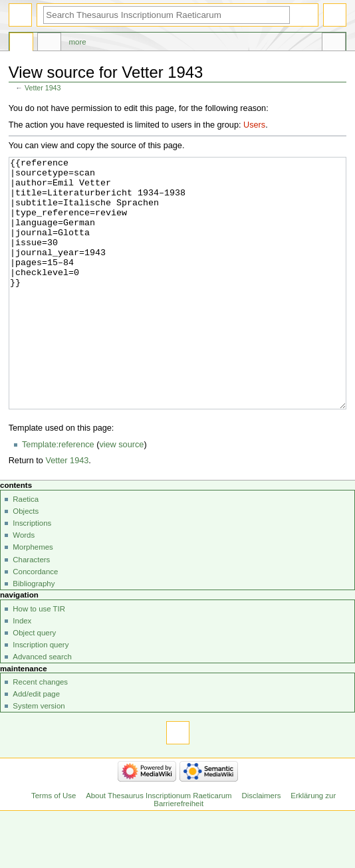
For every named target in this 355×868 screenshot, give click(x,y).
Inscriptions (32, 573)
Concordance (35, 621)
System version (39, 756)
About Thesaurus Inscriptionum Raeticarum (159, 845)
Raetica (26, 549)
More (78, 42)
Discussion (49, 44)
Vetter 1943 (43, 88)
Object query (34, 683)
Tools (334, 44)
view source (121, 494)
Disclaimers (261, 845)
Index (22, 671)
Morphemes (33, 597)
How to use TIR (39, 659)
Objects (26, 561)
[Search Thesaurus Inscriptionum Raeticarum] (167, 15)
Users (254, 125)
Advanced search (42, 706)
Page (21, 44)
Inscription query (41, 695)
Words (24, 585)
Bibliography (34, 633)
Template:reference (58, 494)
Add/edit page (36, 744)
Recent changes (40, 732)
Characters (31, 609)
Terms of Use (54, 845)
